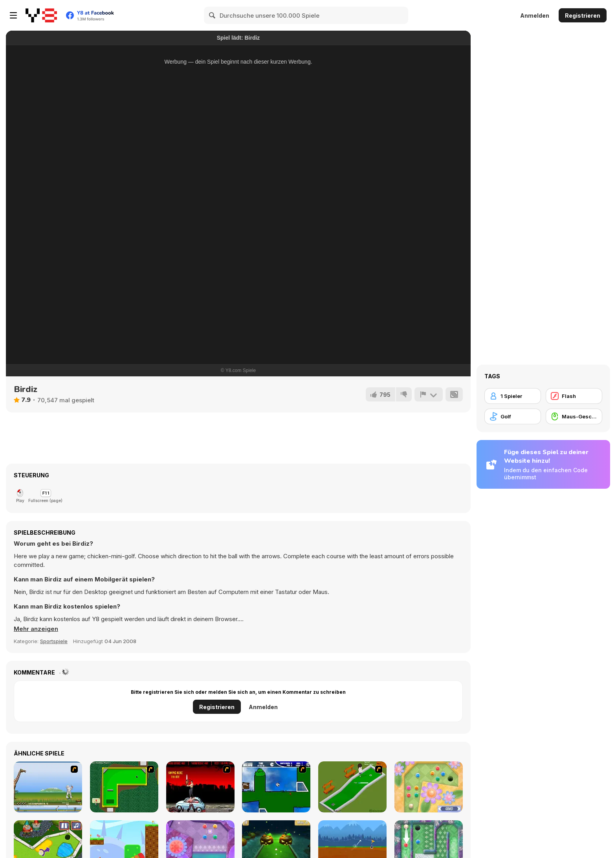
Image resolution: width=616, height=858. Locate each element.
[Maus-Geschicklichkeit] (574, 416)
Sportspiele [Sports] (54, 641)
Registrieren (583, 16)
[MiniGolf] (352, 787)
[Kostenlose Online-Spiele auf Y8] (41, 15)
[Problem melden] (429, 394)
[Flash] (574, 396)
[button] (36, 629)
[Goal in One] (276, 787)
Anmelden (535, 16)
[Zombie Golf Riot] (200, 787)
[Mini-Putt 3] (124, 787)
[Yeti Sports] (48, 787)
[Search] (213, 15)
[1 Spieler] (513, 396)
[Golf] (513, 416)
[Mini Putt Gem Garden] (429, 787)
